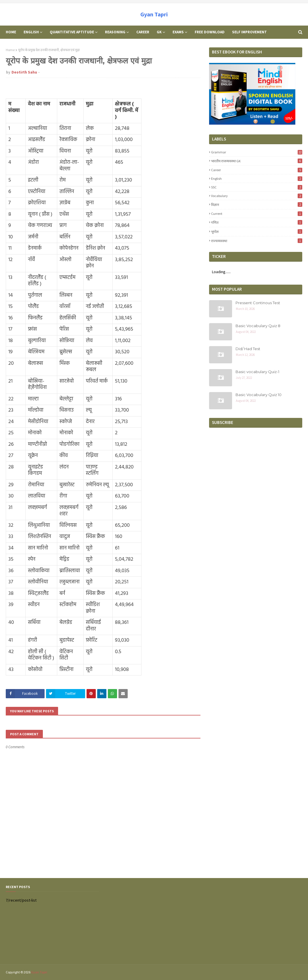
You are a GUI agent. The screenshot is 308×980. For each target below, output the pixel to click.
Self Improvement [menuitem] (249, 32)
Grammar (257, 152)
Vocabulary (257, 196)
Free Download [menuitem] (210, 32)
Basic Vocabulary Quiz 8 (258, 326)
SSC (257, 187)
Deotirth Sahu (24, 72)
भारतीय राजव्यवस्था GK (257, 161)
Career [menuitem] (143, 32)
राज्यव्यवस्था (257, 241)
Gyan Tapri (154, 14)
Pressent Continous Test (258, 303)
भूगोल (257, 232)
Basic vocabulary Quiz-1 (257, 372)
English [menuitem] (31, 32)
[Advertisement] (256, 921)
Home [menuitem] (11, 32)
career (257, 170)
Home (10, 50)
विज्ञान (257, 205)
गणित (257, 222)
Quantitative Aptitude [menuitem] (72, 32)
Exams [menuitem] (178, 32)
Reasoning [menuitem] (115, 32)
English (257, 179)
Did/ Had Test (248, 349)
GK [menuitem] (159, 32)
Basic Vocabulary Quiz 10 (259, 395)
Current (257, 214)
